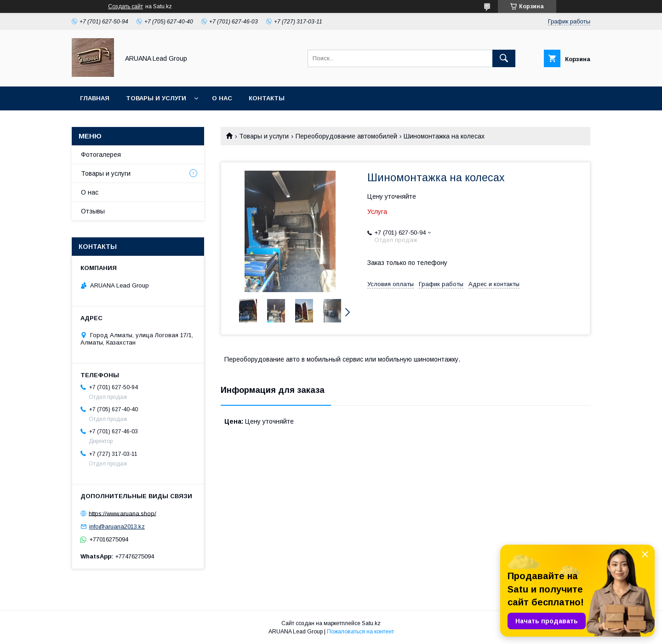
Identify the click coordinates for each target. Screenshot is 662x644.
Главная (95, 98)
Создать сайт (126, 6)
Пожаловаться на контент (360, 632)
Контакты (267, 98)
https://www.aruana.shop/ (123, 513)
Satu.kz (371, 623)
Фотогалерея (101, 155)
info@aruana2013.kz (117, 526)
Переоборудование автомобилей (346, 136)
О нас (222, 98)
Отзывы (93, 211)
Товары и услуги (156, 98)
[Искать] (504, 58)
